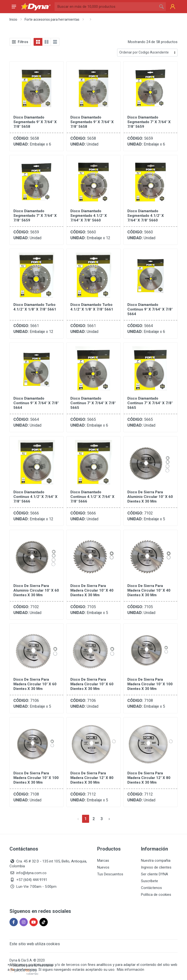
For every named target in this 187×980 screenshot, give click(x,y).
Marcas (103, 861)
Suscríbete (150, 881)
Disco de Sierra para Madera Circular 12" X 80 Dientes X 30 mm (92, 778)
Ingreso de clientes (156, 867)
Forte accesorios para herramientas (52, 19)
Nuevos (103, 867)
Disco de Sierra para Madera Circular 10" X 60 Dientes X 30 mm (35, 684)
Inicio (13, 19)
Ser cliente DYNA (154, 874)
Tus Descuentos (110, 874)
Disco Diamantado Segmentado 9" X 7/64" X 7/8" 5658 (35, 122)
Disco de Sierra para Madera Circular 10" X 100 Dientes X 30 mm (150, 684)
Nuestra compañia (156, 861)
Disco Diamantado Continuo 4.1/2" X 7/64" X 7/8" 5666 (35, 497)
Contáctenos (151, 888)
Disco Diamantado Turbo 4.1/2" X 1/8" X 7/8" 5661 (35, 307)
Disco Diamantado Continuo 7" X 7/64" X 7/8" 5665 (93, 403)
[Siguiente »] (109, 819)
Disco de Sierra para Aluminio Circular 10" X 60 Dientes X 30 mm (150, 497)
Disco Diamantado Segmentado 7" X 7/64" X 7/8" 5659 (149, 122)
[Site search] (106, 7)
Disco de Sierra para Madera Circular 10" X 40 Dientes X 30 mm (92, 590)
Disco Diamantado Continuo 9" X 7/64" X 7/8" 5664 (150, 309)
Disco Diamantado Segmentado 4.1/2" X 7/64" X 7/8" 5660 (89, 216)
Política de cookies (156, 895)
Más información (131, 970)
